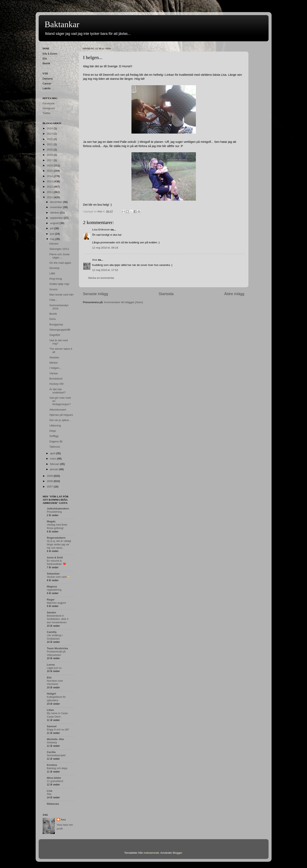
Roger (51, 600)
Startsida (166, 294)
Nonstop (54, 268)
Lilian (50, 710)
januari (55, 469)
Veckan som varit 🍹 (59, 577)
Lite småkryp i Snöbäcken (55, 637)
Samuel (52, 726)
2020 (50, 150)
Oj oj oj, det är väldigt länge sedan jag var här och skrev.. (59, 544)
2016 (50, 165)
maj (53, 239)
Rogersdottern (56, 538)
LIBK (52, 273)
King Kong (56, 279)
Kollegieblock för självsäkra (56, 699)
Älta (49, 794)
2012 (50, 187)
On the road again (60, 263)
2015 (50, 171)
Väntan (54, 373)
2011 (50, 192)
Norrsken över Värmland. (55, 682)
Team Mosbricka (57, 648)
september (57, 218)
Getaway (52, 742)
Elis (49, 678)
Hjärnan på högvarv (61, 415)
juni (53, 234)
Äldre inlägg (234, 294)
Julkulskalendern (58, 509)
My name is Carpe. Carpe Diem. (58, 715)
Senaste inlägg (96, 294)
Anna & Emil (55, 557)
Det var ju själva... (60, 420)
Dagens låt (56, 441)
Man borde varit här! (62, 295)
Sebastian (53, 574)
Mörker (54, 363)
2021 (50, 144)
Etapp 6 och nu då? (58, 730)
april (53, 453)
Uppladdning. (55, 590)
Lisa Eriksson (101, 230)
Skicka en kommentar (101, 278)
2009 (50, 476)
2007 (50, 487)
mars (54, 459)
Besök (53, 314)
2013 (50, 181)
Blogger (177, 853)
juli (52, 228)
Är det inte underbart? (57, 391)
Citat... (53, 300)
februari (55, 464)
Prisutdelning (54, 512)
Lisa (50, 791)
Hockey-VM (56, 384)
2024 (50, 128)
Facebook (49, 103)
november (57, 207)
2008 (50, 481)
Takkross (55, 447)
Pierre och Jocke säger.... (59, 256)
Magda (51, 521)
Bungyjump (56, 324)
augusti (55, 223)
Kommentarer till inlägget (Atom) (124, 302)
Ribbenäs (53, 804)
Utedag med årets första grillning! (57, 526)
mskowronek (151, 853)
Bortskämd (56, 379)
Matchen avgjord (56, 603)
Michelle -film (56, 739)
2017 (50, 160)
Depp (53, 431)
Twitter (47, 113)
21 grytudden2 (55, 781)
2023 (50, 134)
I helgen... (55, 368)
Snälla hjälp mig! (59, 284)
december (57, 202)
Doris (53, 319)
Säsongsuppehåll (60, 330)
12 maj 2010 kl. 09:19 (105, 248)
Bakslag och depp (57, 768)
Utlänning (55, 426)
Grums (53, 289)
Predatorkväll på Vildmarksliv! (56, 653)
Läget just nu (54, 668)
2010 (50, 197)
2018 (50, 155)
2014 (50, 176)
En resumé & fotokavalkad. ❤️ (56, 562)
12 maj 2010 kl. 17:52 (105, 270)
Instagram (49, 108)
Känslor (54, 244)
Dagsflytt (55, 335)
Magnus (52, 586)
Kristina (52, 765)
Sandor (52, 612)
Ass (95, 260)
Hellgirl (52, 694)
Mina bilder (54, 778)
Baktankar (62, 24)
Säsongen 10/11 (59, 249)
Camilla (52, 632)
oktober (55, 213)
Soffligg (54, 436)
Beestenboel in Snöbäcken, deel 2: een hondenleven (58, 619)
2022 (50, 139)
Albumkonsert (58, 410)
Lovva (51, 665)
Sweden (54, 357)
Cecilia (51, 752)
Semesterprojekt (56, 755)
